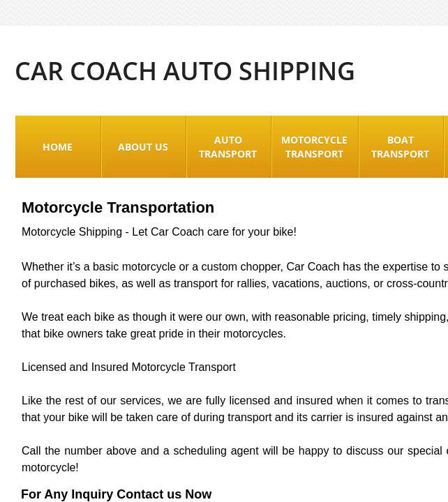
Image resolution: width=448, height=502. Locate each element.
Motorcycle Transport (314, 147)
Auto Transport (228, 147)
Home (58, 147)
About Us (143, 147)
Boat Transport (400, 147)
